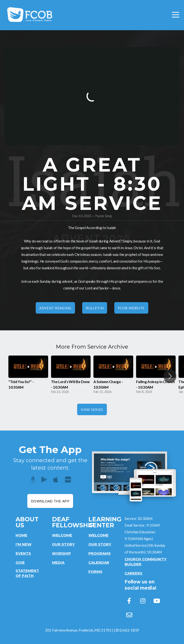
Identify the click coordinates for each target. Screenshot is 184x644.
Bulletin (95, 308)
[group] (28, 376)
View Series (92, 409)
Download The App (50, 501)
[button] (170, 376)
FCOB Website (131, 308)
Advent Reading (55, 308)
